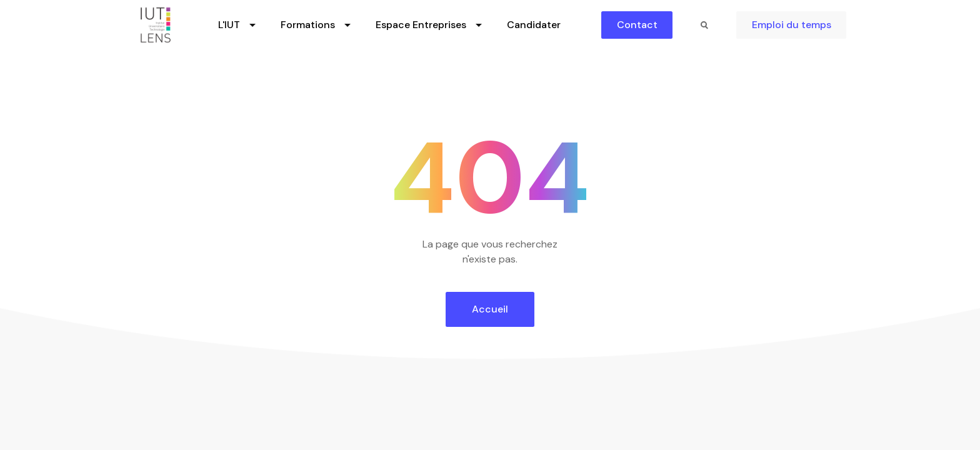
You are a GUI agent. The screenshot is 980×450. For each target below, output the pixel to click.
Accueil (490, 309)
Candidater (534, 25)
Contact (637, 25)
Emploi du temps (792, 25)
